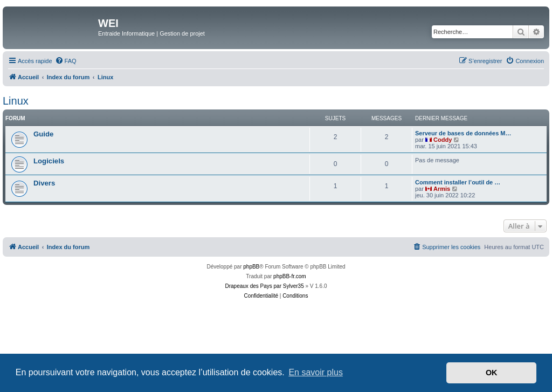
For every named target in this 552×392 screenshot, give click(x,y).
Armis (442, 189)
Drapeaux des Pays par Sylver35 (265, 286)
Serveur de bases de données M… (463, 133)
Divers (44, 183)
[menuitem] (66, 61)
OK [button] (492, 373)
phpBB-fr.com (290, 276)
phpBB (251, 267)
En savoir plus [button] (316, 372)
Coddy (443, 140)
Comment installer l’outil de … (458, 182)
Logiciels (49, 161)
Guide (43, 134)
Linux (16, 101)
